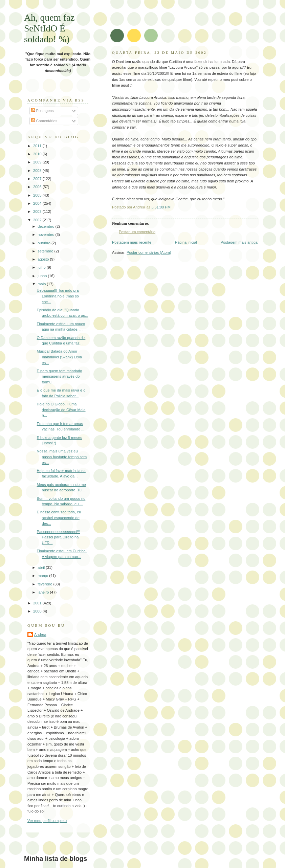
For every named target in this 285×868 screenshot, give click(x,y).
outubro (45, 243)
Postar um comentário (137, 232)
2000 (38, 611)
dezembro (46, 226)
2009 (38, 162)
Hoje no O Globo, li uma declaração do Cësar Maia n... (61, 410)
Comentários (44, 121)
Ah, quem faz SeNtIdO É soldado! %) (49, 28)
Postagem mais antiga (239, 242)
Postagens (42, 111)
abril (42, 567)
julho (42, 267)
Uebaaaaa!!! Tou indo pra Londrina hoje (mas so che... (58, 296)
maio (42, 284)
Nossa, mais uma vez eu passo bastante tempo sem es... (62, 457)
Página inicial (186, 242)
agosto (44, 259)
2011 (38, 146)
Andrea (40, 635)
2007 (38, 179)
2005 (38, 195)
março (43, 576)
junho (43, 276)
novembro (46, 235)
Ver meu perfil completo (47, 821)
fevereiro (45, 584)
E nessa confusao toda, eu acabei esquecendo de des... (59, 518)
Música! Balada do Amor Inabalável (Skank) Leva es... (60, 357)
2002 (38, 220)
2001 (38, 603)
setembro (46, 251)
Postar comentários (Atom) (149, 252)
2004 (38, 203)
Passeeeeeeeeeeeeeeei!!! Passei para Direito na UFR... (59, 537)
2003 (38, 212)
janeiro (44, 592)
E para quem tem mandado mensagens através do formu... (60, 376)
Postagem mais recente (132, 242)
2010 (38, 154)
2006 (38, 187)
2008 (38, 171)
